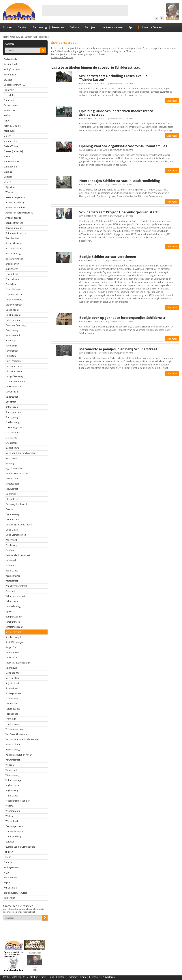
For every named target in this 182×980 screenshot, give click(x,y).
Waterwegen (10, 877)
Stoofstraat (11, 704)
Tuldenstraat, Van (15, 729)
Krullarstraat (12, 443)
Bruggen (8, 80)
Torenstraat (12, 714)
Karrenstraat (12, 392)
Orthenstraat (12, 519)
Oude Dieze (12, 530)
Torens (7, 857)
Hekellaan (11, 356)
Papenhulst (11, 540)
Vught (7, 872)
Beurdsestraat (13, 238)
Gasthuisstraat (13, 315)
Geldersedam (13, 320)
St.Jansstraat (12, 688)
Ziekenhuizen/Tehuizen (16, 893)
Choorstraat (12, 274)
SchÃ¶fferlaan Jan (15, 642)
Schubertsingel (13, 637)
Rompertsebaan (14, 617)
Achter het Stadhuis (15, 208)
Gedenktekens (11, 105)
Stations (8, 172)
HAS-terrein (10, 110)
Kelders (8, 121)
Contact (84, 977)
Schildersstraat (42, 37)
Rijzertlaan (11, 187)
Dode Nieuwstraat (15, 300)
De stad (22, 27)
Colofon (60, 977)
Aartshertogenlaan (15, 197)
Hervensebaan (13, 361)
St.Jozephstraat (13, 693)
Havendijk (11, 341)
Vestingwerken (11, 867)
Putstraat (10, 591)
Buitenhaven (12, 269)
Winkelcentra (10, 888)
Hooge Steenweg (14, 376)
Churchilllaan (12, 279)
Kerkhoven (9, 131)
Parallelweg (11, 545)
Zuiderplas (9, 898)
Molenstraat (12, 479)
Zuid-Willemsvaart (15, 831)
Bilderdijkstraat (13, 243)
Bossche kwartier (14, 259)
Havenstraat (12, 351)
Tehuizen (8, 852)
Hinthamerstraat (14, 371)
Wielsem (10, 816)
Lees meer (172, 101)
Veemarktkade (13, 744)
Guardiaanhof (13, 335)
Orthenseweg (12, 514)
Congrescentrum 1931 (15, 85)
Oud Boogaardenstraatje (19, 525)
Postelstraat (12, 581)
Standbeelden (11, 167)
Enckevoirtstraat (14, 305)
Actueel (7, 27)
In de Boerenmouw (15, 381)
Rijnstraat (10, 612)
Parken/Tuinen (11, 146)
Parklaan (10, 550)
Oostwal (10, 509)
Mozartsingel (12, 484)
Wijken (7, 883)
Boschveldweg (13, 254)
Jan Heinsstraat (13, 387)
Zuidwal (10, 842)
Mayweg (10, 463)
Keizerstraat (12, 397)
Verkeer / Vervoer (113, 27)
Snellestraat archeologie (18, 663)
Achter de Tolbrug (15, 202)
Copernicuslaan (14, 294)
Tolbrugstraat (13, 709)
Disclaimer (72, 977)
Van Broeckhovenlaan (17, 734)
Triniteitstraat (12, 724)
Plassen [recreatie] (13, 151)
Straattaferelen (151, 27)
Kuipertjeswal (12, 448)
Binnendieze (10, 75)
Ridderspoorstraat (15, 596)
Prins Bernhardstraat (16, 586)
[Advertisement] (85, 11)
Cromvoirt (9, 90)
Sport (132, 27)
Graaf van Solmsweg (16, 325)
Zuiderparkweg (13, 837)
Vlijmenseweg (13, 775)
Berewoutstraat (14, 228)
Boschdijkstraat (14, 248)
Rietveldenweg (13, 606)
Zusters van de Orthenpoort (20, 847)
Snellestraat (12, 658)
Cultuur (75, 27)
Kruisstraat (11, 438)
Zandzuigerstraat (14, 826)
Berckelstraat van (14, 223)
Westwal (10, 192)
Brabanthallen (11, 59)
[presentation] (24, 927)
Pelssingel (11, 560)
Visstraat (10, 765)
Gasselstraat (12, 310)
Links (51, 977)
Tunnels (8, 862)
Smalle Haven (12, 652)
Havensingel (12, 346)
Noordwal (11, 494)
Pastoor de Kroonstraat (18, 555)
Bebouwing (40, 27)
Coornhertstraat (14, 289)
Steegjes (8, 177)
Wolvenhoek (12, 821)
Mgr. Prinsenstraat (15, 468)
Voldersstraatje (13, 780)
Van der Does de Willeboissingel (22, 739)
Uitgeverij (96, 977)
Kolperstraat (12, 407)
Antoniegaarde (13, 218)
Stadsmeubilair (11, 162)
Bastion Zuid (10, 64)
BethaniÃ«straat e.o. (16, 233)
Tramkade (11, 719)
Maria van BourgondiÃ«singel (21, 453)
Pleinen (7, 156)
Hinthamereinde (14, 366)
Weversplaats (13, 811)
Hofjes (7, 116)
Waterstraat (12, 796)
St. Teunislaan (13, 678)
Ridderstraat (12, 601)
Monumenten (11, 141)
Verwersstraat (13, 760)
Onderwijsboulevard (16, 504)
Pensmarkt (11, 566)
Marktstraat (11, 458)
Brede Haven (12, 264)
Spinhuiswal (12, 668)
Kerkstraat (11, 402)
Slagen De (11, 647)
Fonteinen (9, 100)
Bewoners (58, 27)
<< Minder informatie (62, 57)
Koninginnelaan (13, 412)
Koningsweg (12, 417)
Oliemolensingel (14, 499)
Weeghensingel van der (18, 801)
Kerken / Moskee (12, 126)
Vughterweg (12, 791)
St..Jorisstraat (12, 683)
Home (6, 37)
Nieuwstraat (12, 489)
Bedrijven (91, 27)
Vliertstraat (11, 770)
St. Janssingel (12, 673)
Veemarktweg (13, 750)
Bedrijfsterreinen (12, 69)
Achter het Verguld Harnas (19, 213)
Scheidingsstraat (14, 627)
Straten (29, 37)
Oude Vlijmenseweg (16, 535)
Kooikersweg (12, 422)
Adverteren (109, 977)
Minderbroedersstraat (17, 473)
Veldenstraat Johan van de (19, 755)
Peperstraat (12, 571)
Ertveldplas (9, 95)
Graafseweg (12, 330)
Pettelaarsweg (13, 576)
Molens (7, 136)
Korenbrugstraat (14, 427)
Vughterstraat (13, 785)
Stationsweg (12, 698)
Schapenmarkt (13, 622)
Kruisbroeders (13, 433)
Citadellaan (11, 284)
